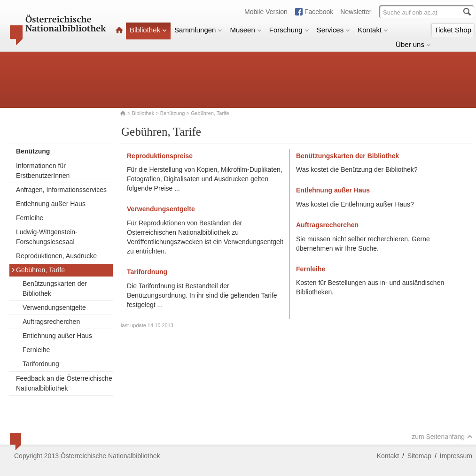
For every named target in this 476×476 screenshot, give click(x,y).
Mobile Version (266, 12)
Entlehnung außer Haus (51, 204)
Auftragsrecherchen (51, 322)
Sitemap (419, 456)
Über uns (413, 44)
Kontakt (373, 30)
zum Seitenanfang (442, 437)
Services (334, 30)
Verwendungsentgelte (54, 307)
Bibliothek (148, 30)
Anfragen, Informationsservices (61, 190)
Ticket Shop (453, 30)
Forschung (289, 30)
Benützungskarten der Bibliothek (55, 288)
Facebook (319, 12)
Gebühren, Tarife (38, 270)
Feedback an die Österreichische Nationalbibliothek (64, 383)
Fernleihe (30, 218)
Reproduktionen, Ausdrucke (56, 256)
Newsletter (356, 12)
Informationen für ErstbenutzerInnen (43, 171)
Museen (246, 30)
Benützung (173, 113)
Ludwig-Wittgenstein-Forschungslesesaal (47, 237)
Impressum (456, 456)
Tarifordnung (41, 364)
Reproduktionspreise (160, 156)
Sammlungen (198, 30)
